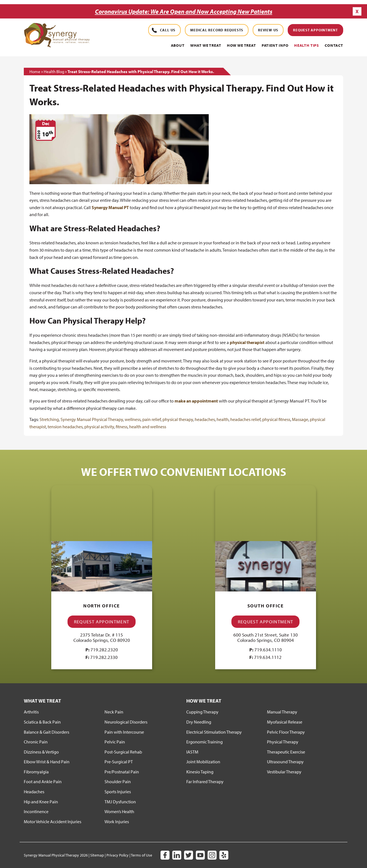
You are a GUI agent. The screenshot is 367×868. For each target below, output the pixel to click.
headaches (205, 419)
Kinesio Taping (200, 771)
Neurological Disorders (126, 722)
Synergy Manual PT (110, 207)
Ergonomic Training (205, 742)
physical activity (99, 426)
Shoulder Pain (118, 782)
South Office (265, 606)
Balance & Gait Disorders (47, 732)
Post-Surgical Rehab (123, 752)
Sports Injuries (118, 792)
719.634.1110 (268, 649)
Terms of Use (141, 855)
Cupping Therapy (202, 712)
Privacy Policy (118, 855)
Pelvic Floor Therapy (286, 732)
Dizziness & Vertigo (41, 752)
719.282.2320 (104, 649)
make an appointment (196, 401)
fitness (122, 426)
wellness (133, 419)
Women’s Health (119, 811)
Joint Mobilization (203, 762)
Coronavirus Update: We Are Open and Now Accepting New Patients (184, 11)
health (223, 419)
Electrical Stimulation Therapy (214, 732)
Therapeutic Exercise (286, 752)
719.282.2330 (104, 657)
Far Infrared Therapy (205, 782)
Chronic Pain (36, 742)
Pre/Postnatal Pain (122, 771)
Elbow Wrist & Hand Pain (47, 762)
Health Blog (54, 71)
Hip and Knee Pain (41, 801)
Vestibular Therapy (284, 771)
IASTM (192, 752)
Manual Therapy (282, 712)
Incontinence (36, 811)
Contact (334, 45)
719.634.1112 (268, 657)
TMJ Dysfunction (120, 801)
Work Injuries (117, 821)
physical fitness (276, 419)
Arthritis (31, 712)
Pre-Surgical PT (119, 762)
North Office (101, 606)
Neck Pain (114, 712)
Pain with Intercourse (124, 732)
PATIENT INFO (275, 45)
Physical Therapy (283, 742)
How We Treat (241, 45)
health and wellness (148, 426)
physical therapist (247, 342)
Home (35, 71)
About (178, 45)
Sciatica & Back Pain (42, 722)
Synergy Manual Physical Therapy (92, 419)
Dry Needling (199, 722)
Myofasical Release (285, 722)
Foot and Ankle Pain (43, 782)
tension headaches (65, 426)
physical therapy (178, 419)
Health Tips (307, 45)
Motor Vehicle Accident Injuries (53, 821)
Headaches (34, 792)
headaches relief (245, 419)
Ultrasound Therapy (285, 762)
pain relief (152, 419)
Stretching (49, 419)
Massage (300, 419)
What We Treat (206, 45)
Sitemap (97, 855)
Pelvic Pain (115, 742)
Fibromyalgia (36, 771)
